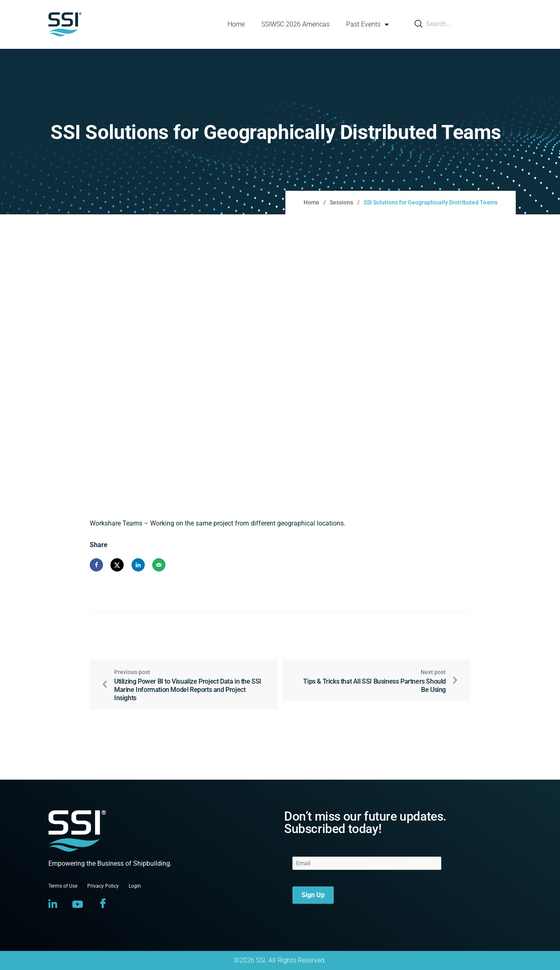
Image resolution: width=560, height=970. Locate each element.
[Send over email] (159, 565)
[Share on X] (117, 565)
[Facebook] (103, 904)
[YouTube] (78, 904)
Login (135, 886)
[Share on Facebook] (96, 565)
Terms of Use (63, 886)
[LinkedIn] (53, 904)
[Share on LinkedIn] (138, 565)
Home (236, 24)
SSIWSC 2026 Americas (296, 24)
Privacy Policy (103, 886)
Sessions (341, 202)
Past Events (367, 24)
